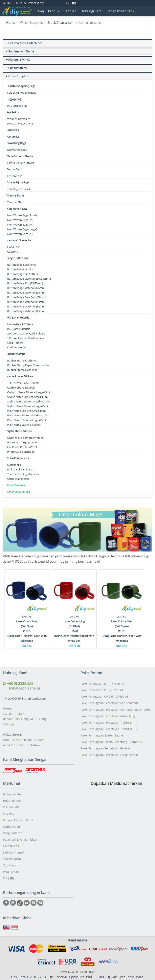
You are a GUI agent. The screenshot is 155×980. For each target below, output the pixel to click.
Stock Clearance (60, 23)
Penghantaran (13, 822)
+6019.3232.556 (18, 674)
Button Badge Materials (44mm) (26, 302)
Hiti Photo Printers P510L (22, 447)
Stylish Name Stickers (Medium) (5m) (29, 401)
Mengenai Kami (14, 784)
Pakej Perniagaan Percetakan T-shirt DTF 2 (109, 718)
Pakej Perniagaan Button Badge (102, 724)
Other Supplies (18, 76)
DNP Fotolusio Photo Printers (25, 438)
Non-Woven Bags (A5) (20, 220)
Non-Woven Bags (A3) (20, 234)
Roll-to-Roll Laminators (21, 469)
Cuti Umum (11, 853)
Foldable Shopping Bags (21, 86)
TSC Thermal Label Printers (23, 383)
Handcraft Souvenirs (19, 240)
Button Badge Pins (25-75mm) (25, 283)
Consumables (17, 68)
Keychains (13, 112)
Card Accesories (17, 347)
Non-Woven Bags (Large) (22, 229)
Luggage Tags (14, 99)
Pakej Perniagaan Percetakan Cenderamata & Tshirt (115, 699)
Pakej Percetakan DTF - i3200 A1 (102, 680)
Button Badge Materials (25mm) (26, 311)
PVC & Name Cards (18, 318)
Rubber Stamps (16, 354)
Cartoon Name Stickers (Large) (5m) (29, 392)
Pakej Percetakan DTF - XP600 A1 (102, 674)
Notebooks (14, 465)
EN (68, 3)
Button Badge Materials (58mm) (26, 293)
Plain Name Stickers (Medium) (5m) (28, 415)
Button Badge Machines (22, 265)
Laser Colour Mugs (18, 492)
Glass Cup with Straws (20, 156)
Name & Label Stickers (20, 376)
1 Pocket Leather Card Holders (26, 338)
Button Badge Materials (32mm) (26, 306)
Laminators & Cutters (20, 324)
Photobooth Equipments (22, 442)
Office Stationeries (18, 479)
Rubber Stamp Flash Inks (22, 370)
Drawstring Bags (16, 143)
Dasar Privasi (88, 959)
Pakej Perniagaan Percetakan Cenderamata (110, 693)
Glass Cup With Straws (21, 163)
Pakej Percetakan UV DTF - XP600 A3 (105, 686)
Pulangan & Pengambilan (20, 828)
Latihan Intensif (14, 841)
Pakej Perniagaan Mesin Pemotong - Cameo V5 (112, 730)
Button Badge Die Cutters (23, 274)
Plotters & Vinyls (19, 60)
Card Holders (15, 343)
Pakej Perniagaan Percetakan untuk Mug (108, 705)
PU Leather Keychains (20, 123)
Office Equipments (18, 458)
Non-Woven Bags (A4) (20, 225)
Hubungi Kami (13, 791)
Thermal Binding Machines (23, 474)
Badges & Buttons (17, 258)
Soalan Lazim (12, 847)
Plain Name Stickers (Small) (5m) (26, 411)
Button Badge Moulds (20, 269)
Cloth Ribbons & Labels (21, 388)
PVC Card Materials (19, 329)
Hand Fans (14, 247)
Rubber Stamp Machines (22, 360)
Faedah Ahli (11, 834)
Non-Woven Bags (17, 209)
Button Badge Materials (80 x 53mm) (29, 279)
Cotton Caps (14, 169)
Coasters (13, 252)
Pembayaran (12, 816)
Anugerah (10, 803)
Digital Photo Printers (19, 431)
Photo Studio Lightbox (21, 452)
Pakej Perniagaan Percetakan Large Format (109, 743)
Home (11, 23)
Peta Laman (11, 859)
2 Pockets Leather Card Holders (26, 333)
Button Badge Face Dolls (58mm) (27, 297)
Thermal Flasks (15, 195)
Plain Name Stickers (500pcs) (24, 425)
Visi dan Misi (12, 797)
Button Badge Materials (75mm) (26, 288)
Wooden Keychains (19, 119)
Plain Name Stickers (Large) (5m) (27, 420)
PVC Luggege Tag (17, 106)
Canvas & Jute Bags (18, 182)
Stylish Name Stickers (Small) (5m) (27, 397)
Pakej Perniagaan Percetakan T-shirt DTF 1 (109, 711)
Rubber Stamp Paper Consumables (28, 365)
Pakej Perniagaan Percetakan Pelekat (105, 736)
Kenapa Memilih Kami (18, 809)
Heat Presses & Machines (25, 43)
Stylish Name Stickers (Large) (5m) (28, 406)
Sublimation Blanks (21, 51)
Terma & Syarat (69, 959)
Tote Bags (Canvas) (19, 189)
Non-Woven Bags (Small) (22, 215)
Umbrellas (13, 130)
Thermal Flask (16, 202)
